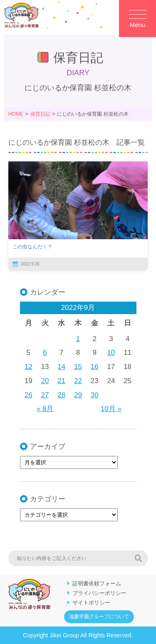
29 (78, 395)
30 (95, 395)
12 (28, 367)
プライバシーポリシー (99, 593)
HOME (16, 114)
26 (28, 395)
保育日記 (40, 114)
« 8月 (45, 409)
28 (61, 395)
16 (95, 367)
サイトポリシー (91, 603)
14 (61, 367)
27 (45, 395)
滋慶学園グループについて (99, 617)
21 (61, 381)
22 (78, 381)
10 (111, 353)
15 (78, 367)
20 (45, 381)
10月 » (111, 409)
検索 (138, 558)
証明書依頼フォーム (97, 583)
